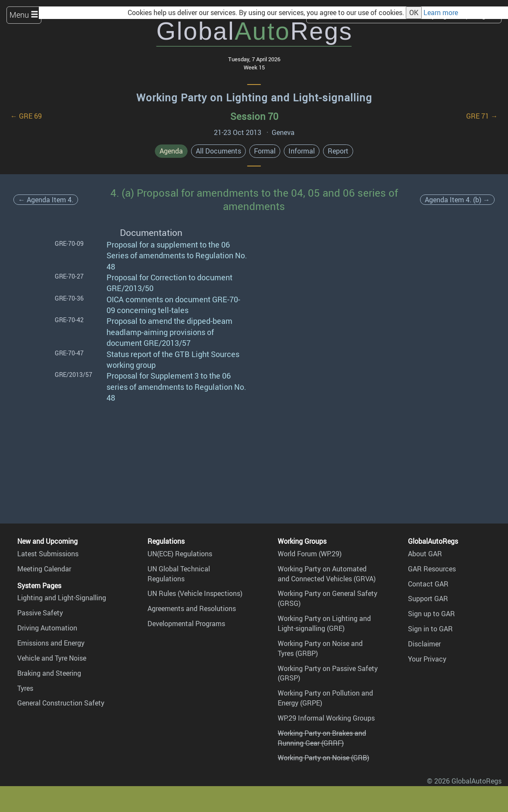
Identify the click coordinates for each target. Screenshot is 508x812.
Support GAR (428, 599)
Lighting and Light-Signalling (62, 598)
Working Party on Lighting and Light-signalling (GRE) (324, 623)
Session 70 (254, 116)
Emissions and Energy (51, 643)
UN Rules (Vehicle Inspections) (195, 593)
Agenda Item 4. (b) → (457, 200)
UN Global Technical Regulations (179, 574)
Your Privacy (427, 659)
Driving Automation (47, 628)
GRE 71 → (482, 116)
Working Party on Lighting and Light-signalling (254, 97)
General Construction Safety (61, 703)
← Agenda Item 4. (46, 200)
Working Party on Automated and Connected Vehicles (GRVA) (327, 574)
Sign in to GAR (430, 629)
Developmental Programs (186, 624)
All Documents (218, 151)
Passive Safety (40, 613)
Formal (265, 151)
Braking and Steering (49, 673)
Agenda (171, 151)
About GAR (425, 554)
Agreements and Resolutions (192, 608)
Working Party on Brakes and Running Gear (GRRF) (322, 738)
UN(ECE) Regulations (180, 554)
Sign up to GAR (431, 614)
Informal (302, 151)
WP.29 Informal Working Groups (326, 718)
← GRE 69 (26, 116)
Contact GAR (428, 584)
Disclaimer (424, 644)
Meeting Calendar (44, 569)
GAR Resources (432, 569)
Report (338, 151)
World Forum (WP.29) (310, 554)
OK (414, 13)
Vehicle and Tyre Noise (52, 658)
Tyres (25, 688)
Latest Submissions (48, 554)
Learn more (441, 13)
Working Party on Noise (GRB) (323, 758)
